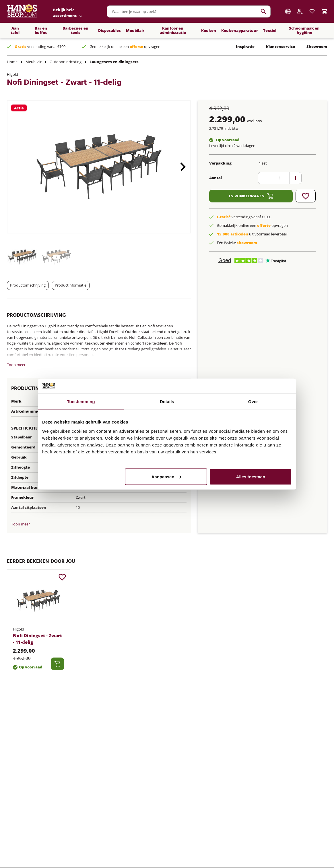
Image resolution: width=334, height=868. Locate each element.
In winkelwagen (251, 196)
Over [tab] (253, 402)
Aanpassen (166, 476)
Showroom (317, 47)
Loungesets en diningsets (114, 62)
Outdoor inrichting (66, 62)
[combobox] (189, 11)
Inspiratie (245, 47)
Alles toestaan (251, 476)
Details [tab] (167, 402)
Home (12, 62)
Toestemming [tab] (81, 402)
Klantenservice (280, 47)
